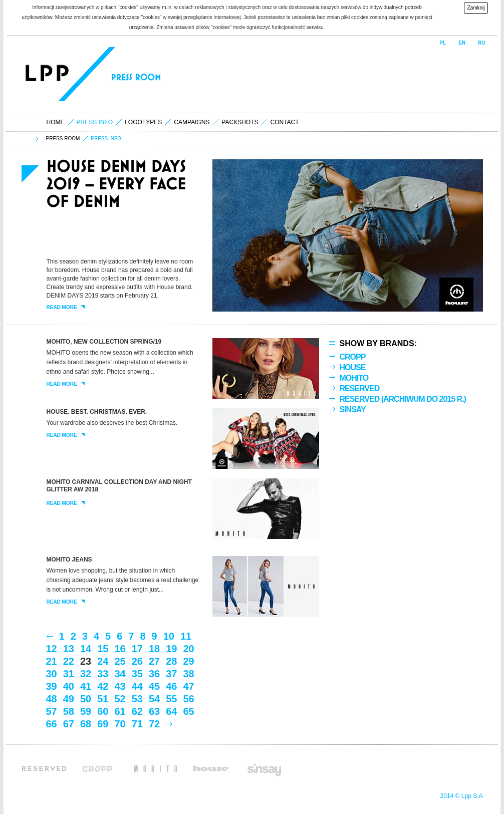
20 (189, 649)
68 (86, 724)
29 (189, 661)
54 (154, 699)
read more (66, 308)
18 (154, 649)
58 (69, 711)
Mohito (354, 378)
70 (120, 724)
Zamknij (476, 8)
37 (171, 674)
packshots (240, 122)
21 (52, 661)
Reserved (360, 388)
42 (103, 686)
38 (189, 674)
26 (137, 661)
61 (120, 711)
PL (443, 43)
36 (154, 674)
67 (69, 724)
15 (103, 649)
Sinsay (353, 410)
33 (103, 674)
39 (52, 686)
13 (69, 649)
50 (86, 699)
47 (189, 686)
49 (69, 699)
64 (171, 711)
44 (137, 686)
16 (120, 649)
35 (137, 674)
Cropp (353, 357)
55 (171, 699)
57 (52, 711)
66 (52, 724)
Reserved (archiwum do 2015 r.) (403, 399)
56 (189, 699)
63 (154, 711)
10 (169, 636)
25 (120, 661)
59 (86, 711)
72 (154, 724)
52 (120, 699)
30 (52, 674)
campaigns (192, 122)
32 (86, 674)
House (353, 367)
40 (69, 686)
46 (171, 686)
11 (186, 636)
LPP (49, 74)
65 (189, 711)
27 (154, 661)
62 (137, 711)
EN (462, 43)
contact (284, 122)
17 (137, 649)
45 (154, 686)
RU (481, 43)
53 (137, 699)
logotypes (143, 122)
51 (103, 699)
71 (137, 724)
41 (86, 686)
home (56, 122)
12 (52, 649)
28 (171, 661)
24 (103, 661)
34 (120, 674)
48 (52, 699)
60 (103, 711)
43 (120, 686)
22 (69, 661)
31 (69, 674)
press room (63, 139)
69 (103, 724)
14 (86, 649)
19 (171, 649)
